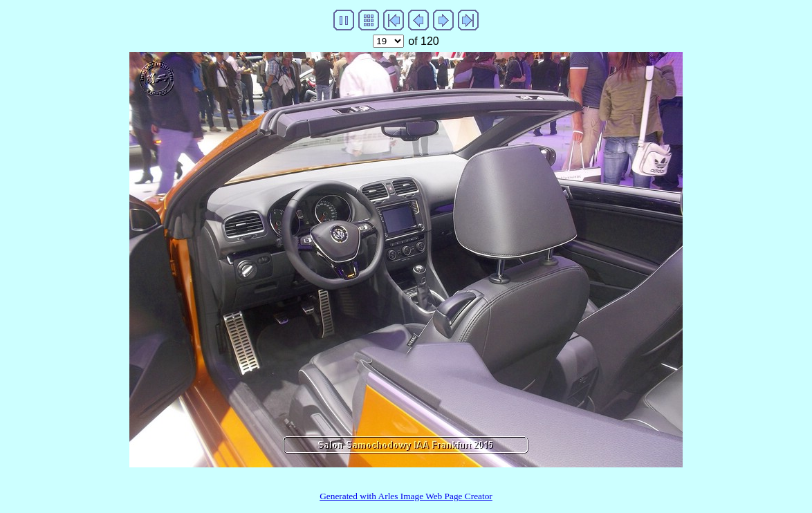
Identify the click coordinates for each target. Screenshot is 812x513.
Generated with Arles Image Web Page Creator (406, 496)
